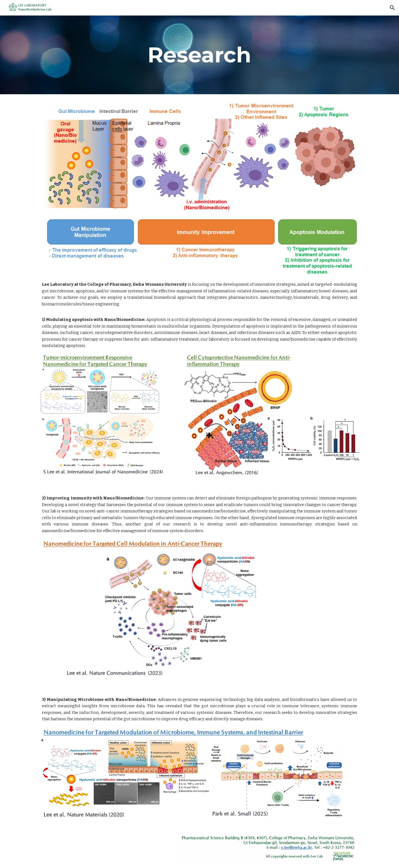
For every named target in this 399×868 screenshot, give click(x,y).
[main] (199, 55)
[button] (392, 8)
